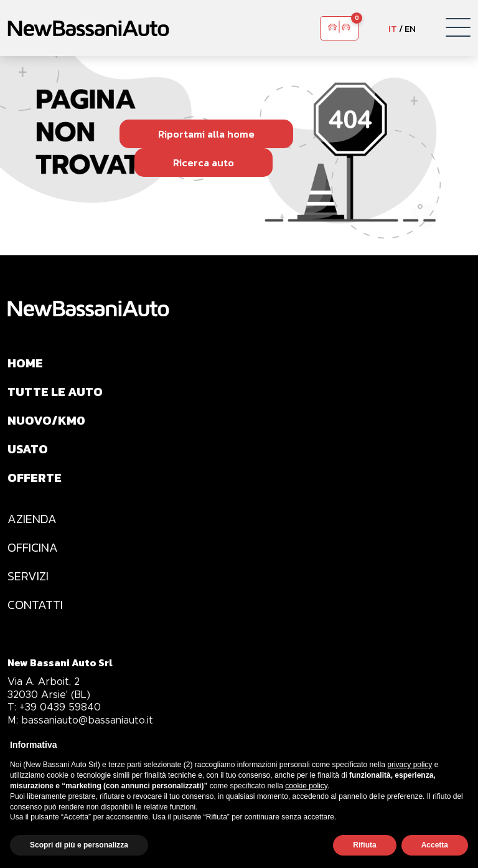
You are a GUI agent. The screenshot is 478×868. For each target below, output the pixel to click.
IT (393, 28)
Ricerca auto (204, 163)
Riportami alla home (206, 134)
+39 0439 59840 (54, 707)
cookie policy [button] (306, 786)
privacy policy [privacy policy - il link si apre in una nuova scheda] (410, 765)
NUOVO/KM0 (46, 420)
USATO (28, 449)
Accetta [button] (435, 845)
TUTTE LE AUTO (55, 392)
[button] (458, 28)
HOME (25, 363)
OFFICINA (33, 547)
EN (410, 28)
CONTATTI (35, 605)
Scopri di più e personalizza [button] (79, 845)
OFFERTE (35, 478)
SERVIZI (28, 576)
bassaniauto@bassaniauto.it (80, 720)
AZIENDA (32, 519)
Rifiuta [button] (364, 845)
